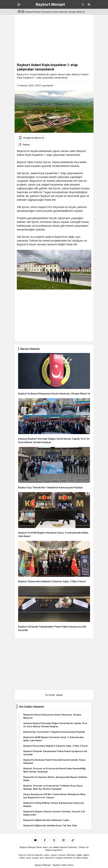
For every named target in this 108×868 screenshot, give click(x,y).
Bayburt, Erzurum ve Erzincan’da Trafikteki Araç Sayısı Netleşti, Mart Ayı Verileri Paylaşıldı (53, 787)
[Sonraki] (23, 12)
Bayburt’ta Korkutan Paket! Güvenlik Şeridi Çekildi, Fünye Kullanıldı (55, 761)
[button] (89, 4)
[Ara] (83, 4)
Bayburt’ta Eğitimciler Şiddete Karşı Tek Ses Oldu (50, 825)
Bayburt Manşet (50, 4)
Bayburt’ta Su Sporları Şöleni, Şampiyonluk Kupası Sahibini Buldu (55, 779)
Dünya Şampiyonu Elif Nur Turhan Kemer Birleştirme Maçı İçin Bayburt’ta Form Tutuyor (55, 796)
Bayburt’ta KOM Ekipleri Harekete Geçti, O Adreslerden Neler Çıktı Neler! (54, 739)
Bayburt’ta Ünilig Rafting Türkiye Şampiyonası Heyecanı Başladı (54, 804)
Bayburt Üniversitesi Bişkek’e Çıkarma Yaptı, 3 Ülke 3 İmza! (52, 581)
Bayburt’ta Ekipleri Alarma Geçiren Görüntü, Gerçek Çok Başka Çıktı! (54, 813)
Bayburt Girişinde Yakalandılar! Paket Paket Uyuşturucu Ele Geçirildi (55, 753)
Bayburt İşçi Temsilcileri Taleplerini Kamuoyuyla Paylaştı (50, 487)
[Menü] (19, 4)
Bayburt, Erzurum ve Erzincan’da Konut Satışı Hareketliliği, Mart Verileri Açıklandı (55, 770)
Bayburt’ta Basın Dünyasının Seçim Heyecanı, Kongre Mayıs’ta (54, 394)
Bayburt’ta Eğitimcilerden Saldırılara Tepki (46, 820)
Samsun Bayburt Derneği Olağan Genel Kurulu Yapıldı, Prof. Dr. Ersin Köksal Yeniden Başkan (55, 725)
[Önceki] (19, 12)
